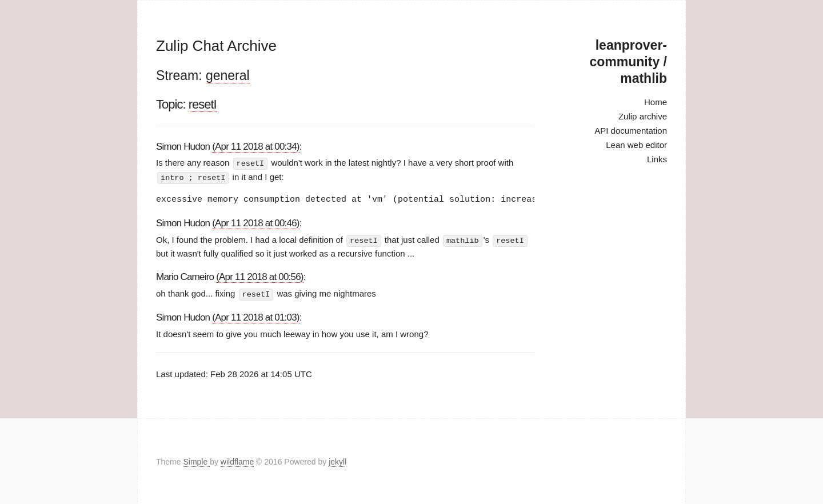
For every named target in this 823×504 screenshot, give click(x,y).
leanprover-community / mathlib (628, 62)
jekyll (337, 461)
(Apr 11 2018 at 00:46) (256, 222)
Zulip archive (643, 116)
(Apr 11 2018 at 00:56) (260, 276)
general (228, 75)
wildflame (237, 461)
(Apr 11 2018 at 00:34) (256, 147)
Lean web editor (636, 145)
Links (657, 159)
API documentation (631, 131)
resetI (203, 104)
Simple (196, 461)
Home (656, 102)
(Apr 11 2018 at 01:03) (256, 316)
